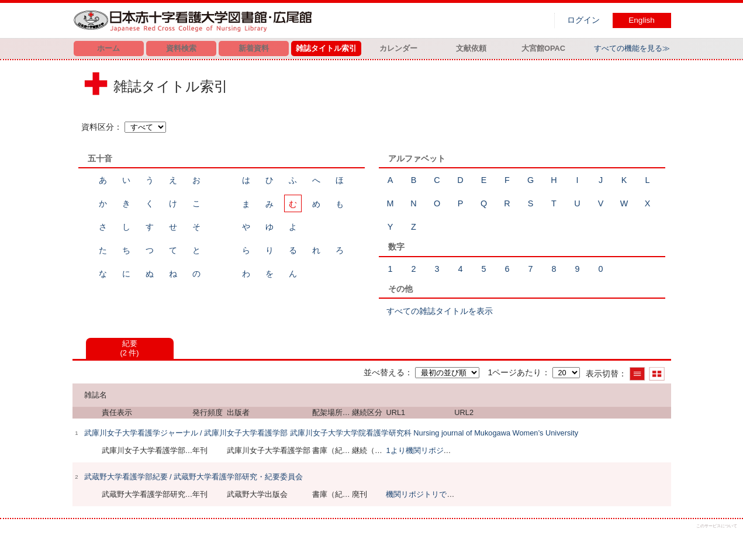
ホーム (108, 48)
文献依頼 (471, 48)
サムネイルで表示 (657, 374)
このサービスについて (717, 526)
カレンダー (398, 48)
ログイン (583, 20)
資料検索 (181, 48)
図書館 (195, 20)
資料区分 (98, 127)
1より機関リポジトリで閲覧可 (437, 450)
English (642, 20)
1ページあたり (514, 372)
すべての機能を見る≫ (632, 48)
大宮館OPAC (543, 48)
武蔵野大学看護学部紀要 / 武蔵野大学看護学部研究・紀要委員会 (194, 477)
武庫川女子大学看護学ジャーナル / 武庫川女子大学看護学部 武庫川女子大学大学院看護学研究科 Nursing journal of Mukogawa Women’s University (331, 433)
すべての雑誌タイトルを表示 (440, 311)
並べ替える (384, 372)
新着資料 (254, 48)
